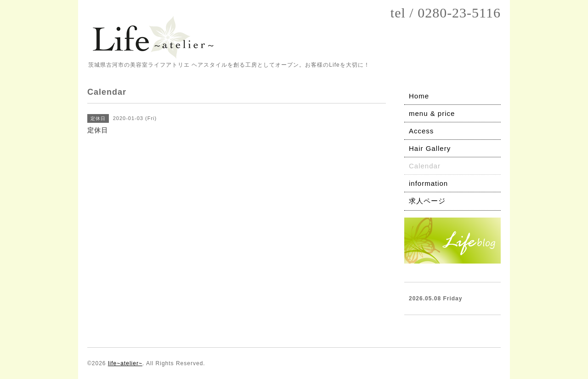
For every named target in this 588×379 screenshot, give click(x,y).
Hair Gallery (430, 148)
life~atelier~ (125, 363)
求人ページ (427, 201)
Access (421, 131)
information (428, 183)
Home (419, 96)
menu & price (432, 113)
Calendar (425, 166)
